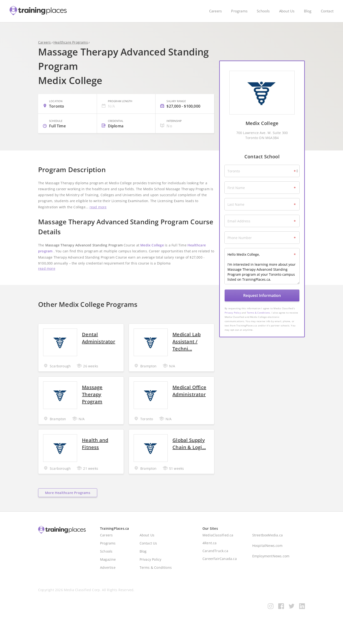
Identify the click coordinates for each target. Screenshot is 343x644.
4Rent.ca (210, 552)
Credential (116, 127)
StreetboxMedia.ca (267, 544)
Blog (308, 11)
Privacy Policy (233, 313)
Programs (239, 11)
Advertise (108, 577)
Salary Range (176, 108)
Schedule (56, 127)
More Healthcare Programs (68, 502)
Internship (174, 127)
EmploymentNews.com (271, 565)
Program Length (120, 108)
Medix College (152, 254)
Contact (327, 11)
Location (56, 108)
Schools (263, 11)
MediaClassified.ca (218, 544)
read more (98, 216)
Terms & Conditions (258, 313)
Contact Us (148, 552)
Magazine (108, 568)
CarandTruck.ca (215, 560)
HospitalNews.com (267, 555)
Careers (215, 11)
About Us (287, 11)
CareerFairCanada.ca (220, 568)
